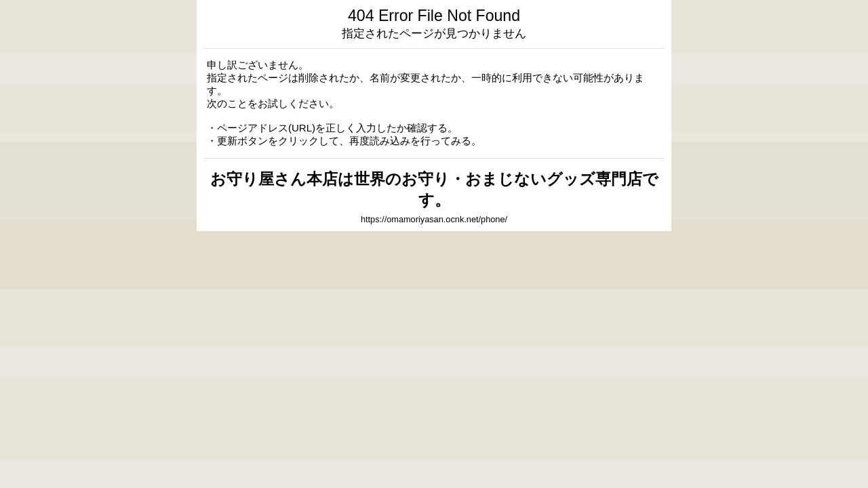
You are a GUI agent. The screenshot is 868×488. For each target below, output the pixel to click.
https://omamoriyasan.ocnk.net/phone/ (434, 219)
